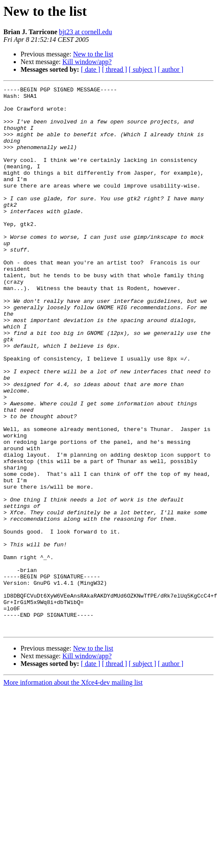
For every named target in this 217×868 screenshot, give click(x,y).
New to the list (93, 54)
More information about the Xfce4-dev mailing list (73, 791)
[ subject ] (143, 69)
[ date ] (91, 69)
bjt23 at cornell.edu (86, 32)
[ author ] (171, 69)
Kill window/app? (87, 62)
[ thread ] (114, 69)
